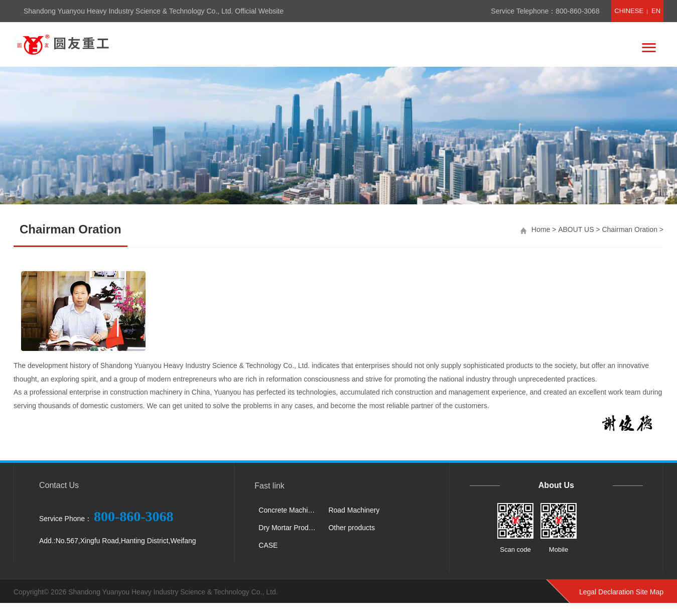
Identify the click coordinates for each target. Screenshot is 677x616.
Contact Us (59, 485)
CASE (268, 545)
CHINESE (629, 11)
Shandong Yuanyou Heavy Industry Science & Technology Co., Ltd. (173, 592)
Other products (352, 528)
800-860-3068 (577, 11)
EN (656, 11)
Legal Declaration (606, 592)
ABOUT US (576, 229)
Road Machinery (354, 510)
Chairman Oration (630, 229)
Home (541, 229)
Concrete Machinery (290, 510)
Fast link (269, 486)
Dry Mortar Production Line (290, 528)
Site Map (650, 592)
